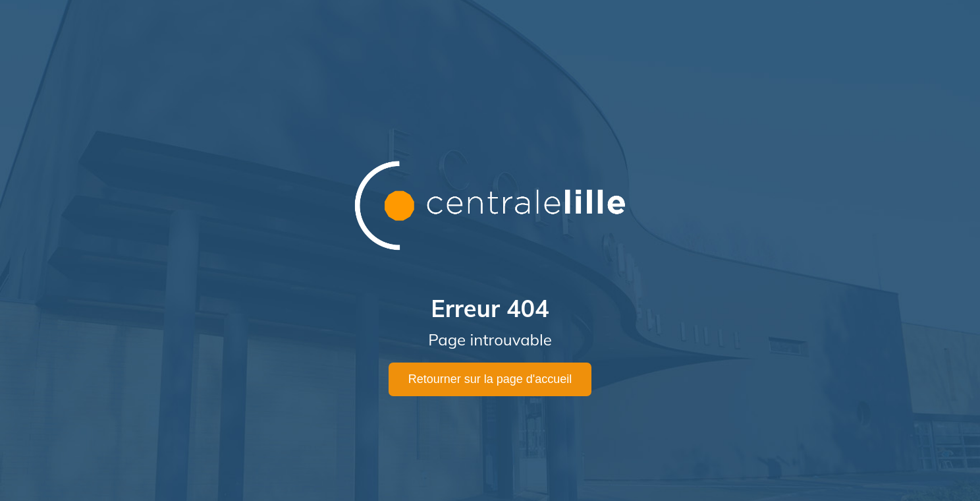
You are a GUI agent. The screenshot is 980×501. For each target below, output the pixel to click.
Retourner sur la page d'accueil (490, 379)
